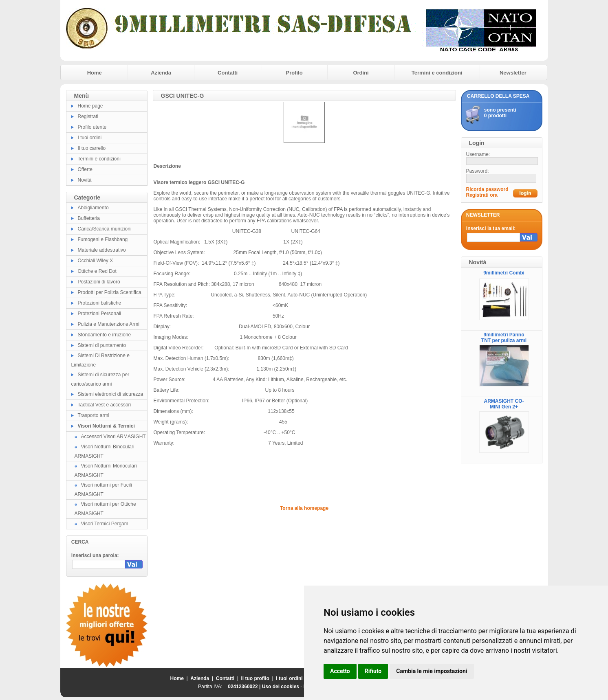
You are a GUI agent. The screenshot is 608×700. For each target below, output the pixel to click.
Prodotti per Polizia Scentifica (110, 292)
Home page (90, 106)
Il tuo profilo (255, 678)
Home (95, 73)
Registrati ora (482, 195)
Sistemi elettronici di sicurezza (111, 394)
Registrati (88, 116)
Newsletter (513, 73)
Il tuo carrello (92, 148)
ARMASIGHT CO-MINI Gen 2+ (504, 404)
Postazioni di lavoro (99, 282)
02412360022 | (245, 687)
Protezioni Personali (100, 314)
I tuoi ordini (90, 138)
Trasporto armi (94, 415)
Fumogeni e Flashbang (103, 239)
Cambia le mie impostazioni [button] (432, 671)
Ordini (361, 73)
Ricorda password (487, 189)
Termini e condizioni (437, 73)
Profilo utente (92, 127)
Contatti (228, 73)
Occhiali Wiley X (96, 261)
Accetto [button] (340, 671)
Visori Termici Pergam (105, 524)
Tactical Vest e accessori (105, 405)
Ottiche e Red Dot (97, 271)
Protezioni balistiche (100, 303)
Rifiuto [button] (373, 671)
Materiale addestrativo (102, 250)
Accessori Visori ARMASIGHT (113, 437)
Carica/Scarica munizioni (105, 229)
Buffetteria (89, 218)
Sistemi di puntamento (102, 345)
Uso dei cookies (281, 687)
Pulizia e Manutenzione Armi (109, 324)
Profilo (294, 73)
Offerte (85, 169)
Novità (85, 180)
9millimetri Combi (504, 273)
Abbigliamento (93, 208)
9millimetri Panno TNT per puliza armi (504, 338)
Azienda (161, 73)
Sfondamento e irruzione (105, 335)
